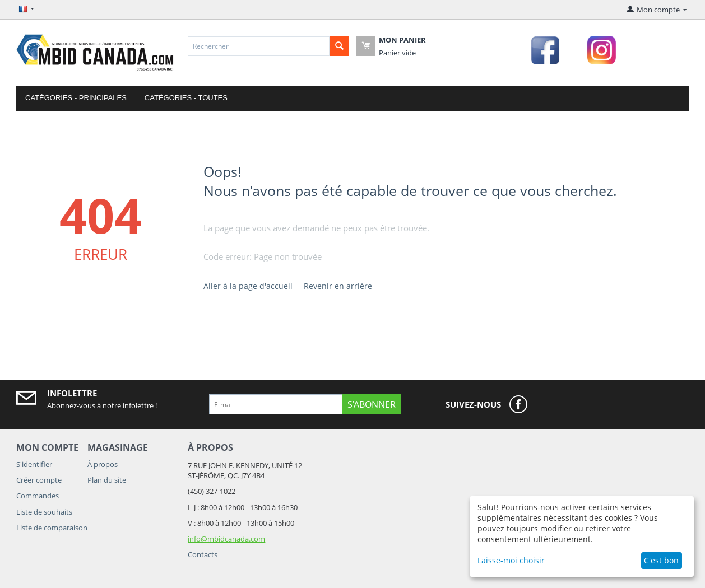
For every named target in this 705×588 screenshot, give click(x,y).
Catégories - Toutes (186, 98)
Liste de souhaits (44, 512)
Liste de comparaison (52, 528)
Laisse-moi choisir (511, 560)
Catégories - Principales (76, 98)
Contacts (203, 554)
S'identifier (34, 464)
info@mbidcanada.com (226, 539)
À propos (103, 464)
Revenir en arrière (338, 286)
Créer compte (39, 480)
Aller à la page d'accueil (248, 286)
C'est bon (661, 560)
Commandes (38, 496)
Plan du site (107, 480)
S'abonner (372, 404)
